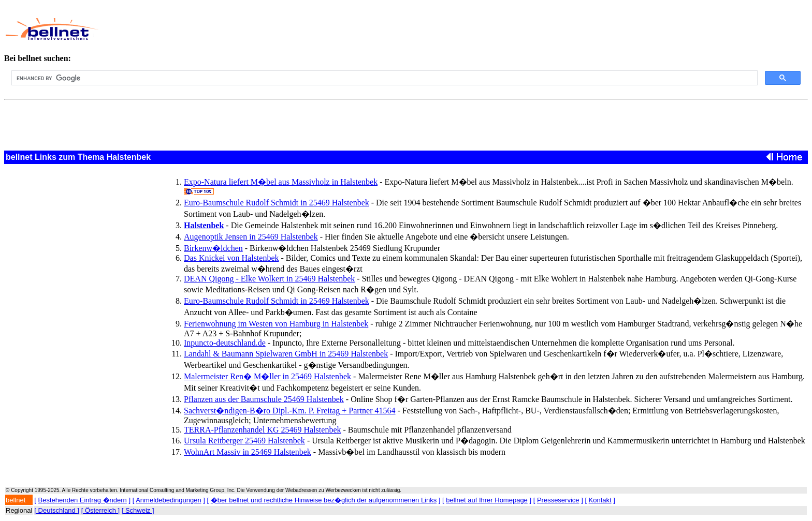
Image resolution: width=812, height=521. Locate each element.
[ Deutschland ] (57, 510)
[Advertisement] (354, 29)
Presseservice (558, 500)
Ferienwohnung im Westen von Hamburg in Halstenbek (276, 324)
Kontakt (600, 500)
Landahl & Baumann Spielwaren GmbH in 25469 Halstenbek (286, 354)
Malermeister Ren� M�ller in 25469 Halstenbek (267, 376)
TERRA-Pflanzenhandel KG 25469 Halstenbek (262, 430)
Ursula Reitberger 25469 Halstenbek (244, 441)
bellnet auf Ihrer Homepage (487, 500)
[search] (383, 78)
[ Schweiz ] (138, 510)
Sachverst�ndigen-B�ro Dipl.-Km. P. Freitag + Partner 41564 (290, 411)
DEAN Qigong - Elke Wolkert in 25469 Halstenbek (269, 279)
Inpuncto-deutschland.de (225, 343)
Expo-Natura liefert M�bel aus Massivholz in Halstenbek (281, 182)
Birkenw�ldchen (213, 248)
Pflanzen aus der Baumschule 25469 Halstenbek (264, 399)
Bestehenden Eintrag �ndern (83, 500)
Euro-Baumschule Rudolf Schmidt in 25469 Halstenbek (277, 203)
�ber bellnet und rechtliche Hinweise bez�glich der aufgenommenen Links (324, 500)
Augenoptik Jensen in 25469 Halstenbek (251, 237)
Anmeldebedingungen (169, 500)
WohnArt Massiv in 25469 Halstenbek (248, 452)
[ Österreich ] (100, 510)
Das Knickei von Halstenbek (231, 258)
